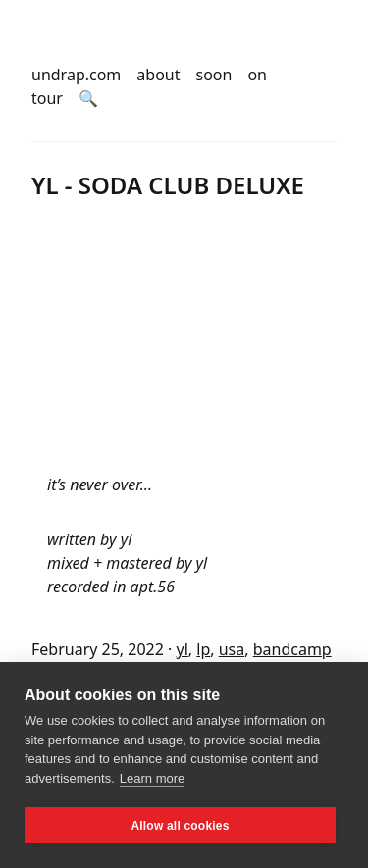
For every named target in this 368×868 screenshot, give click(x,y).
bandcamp (292, 649)
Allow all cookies (180, 826)
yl (183, 649)
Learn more (152, 778)
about (158, 75)
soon (214, 75)
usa (232, 649)
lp (203, 649)
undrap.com (76, 75)
